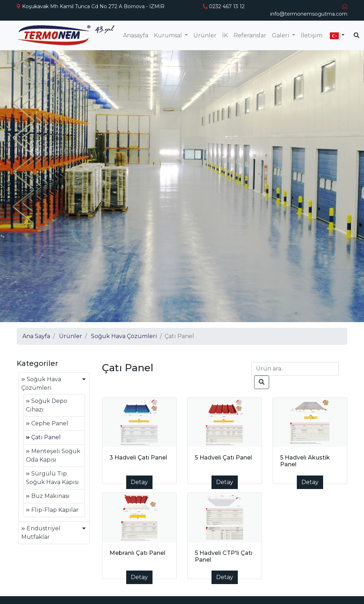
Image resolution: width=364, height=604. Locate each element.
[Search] (295, 369)
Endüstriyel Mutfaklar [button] (41, 533)
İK (225, 35)
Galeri (281, 35)
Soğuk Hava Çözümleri (124, 336)
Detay (139, 482)
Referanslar (250, 35)
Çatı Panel (43, 437)
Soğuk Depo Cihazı (47, 405)
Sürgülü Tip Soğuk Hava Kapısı (52, 478)
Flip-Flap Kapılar (52, 510)
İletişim (312, 35)
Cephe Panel (47, 423)
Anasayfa (136, 35)
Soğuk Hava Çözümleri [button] (41, 384)
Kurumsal (169, 35)
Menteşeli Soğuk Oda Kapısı (53, 455)
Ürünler (205, 35)
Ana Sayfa (36, 336)
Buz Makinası (48, 496)
